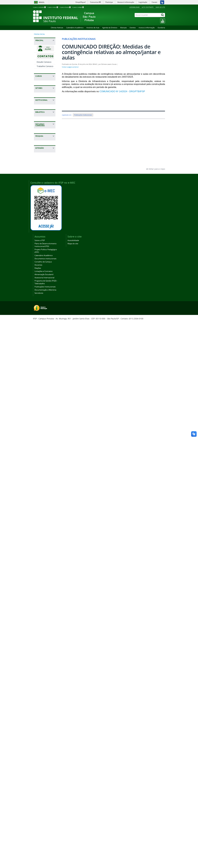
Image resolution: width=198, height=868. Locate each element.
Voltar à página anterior (70, 67)
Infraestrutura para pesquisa (43, 628)
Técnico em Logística (42, 193)
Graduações (42, 90)
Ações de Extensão (45, 656)
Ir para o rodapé (78, 7)
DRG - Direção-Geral (43, 311)
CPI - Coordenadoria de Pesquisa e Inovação (45, 348)
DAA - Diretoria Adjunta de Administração (44, 269)
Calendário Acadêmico (75, 28)
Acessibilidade (134, 7)
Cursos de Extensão (41, 661)
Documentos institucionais (43, 406)
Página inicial (39, 34)
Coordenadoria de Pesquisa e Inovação (45, 584)
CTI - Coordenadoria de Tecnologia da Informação (45, 326)
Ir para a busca (65, 7)
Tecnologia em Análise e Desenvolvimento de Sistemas (45, 107)
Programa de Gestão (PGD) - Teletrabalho (43, 451)
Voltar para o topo (156, 715)
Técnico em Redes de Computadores (44, 186)
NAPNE (40, 333)
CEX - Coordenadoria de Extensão (44, 340)
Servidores (42, 472)
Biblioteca (41, 488)
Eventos (133, 28)
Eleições (40, 422)
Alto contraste (148, 7)
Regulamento (43, 506)
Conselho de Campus (42, 413)
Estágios (41, 262)
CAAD (39, 540)
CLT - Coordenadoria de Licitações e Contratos (45, 279)
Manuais (123, 28)
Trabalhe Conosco (45, 66)
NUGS (39, 531)
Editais (40, 601)
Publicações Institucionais (43, 459)
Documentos (42, 511)
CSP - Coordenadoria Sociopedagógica (44, 244)
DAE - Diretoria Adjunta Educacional (44, 228)
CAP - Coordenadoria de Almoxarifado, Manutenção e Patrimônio (44, 289)
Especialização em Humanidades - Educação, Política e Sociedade (45, 146)
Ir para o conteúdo (40, 7)
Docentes (41, 418)
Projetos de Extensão (42, 691)
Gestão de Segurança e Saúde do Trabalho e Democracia (45, 157)
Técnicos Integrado (45, 180)
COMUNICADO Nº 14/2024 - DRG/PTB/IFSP (123, 91)
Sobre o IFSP (42, 376)
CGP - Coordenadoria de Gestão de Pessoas (45, 357)
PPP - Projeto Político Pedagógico (42, 563)
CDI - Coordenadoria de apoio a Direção (45, 318)
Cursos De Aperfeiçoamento (44, 207)
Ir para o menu (53, 7)
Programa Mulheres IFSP (43, 684)
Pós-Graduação (44, 131)
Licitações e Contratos (42, 428)
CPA (38, 544)
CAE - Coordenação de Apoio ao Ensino (45, 236)
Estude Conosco (44, 62)
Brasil (42, 2)
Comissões (42, 536)
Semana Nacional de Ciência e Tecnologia (45, 636)
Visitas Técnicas (44, 696)
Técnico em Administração (43, 174)
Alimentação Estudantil (42, 435)
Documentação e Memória (44, 466)
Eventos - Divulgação (42, 677)
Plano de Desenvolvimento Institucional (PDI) (45, 383)
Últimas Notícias (57, 28)
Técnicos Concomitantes (44, 166)
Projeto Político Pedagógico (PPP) (44, 391)
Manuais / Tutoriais (41, 501)
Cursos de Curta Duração (44, 84)
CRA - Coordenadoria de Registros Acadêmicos (44, 254)
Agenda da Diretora (110, 28)
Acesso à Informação (147, 28)
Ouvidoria (161, 28)
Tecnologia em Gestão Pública (43, 125)
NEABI (40, 527)
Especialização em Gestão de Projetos (45, 137)
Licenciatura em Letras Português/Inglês (44, 117)
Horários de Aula (93, 28)
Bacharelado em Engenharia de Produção (44, 97)
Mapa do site (160, 7)
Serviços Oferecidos (42, 494)
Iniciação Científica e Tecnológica (45, 607)
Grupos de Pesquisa (42, 621)
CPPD (39, 548)
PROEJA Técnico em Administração (45, 200)
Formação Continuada (42, 554)
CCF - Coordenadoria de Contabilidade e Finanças (44, 301)
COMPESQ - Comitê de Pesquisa (42, 594)
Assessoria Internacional (43, 442)
